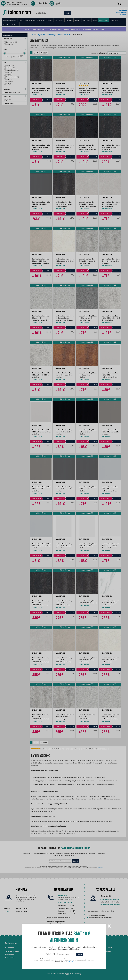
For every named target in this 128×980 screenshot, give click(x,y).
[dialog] (64, 490)
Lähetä (79, 954)
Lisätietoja (70, 961)
